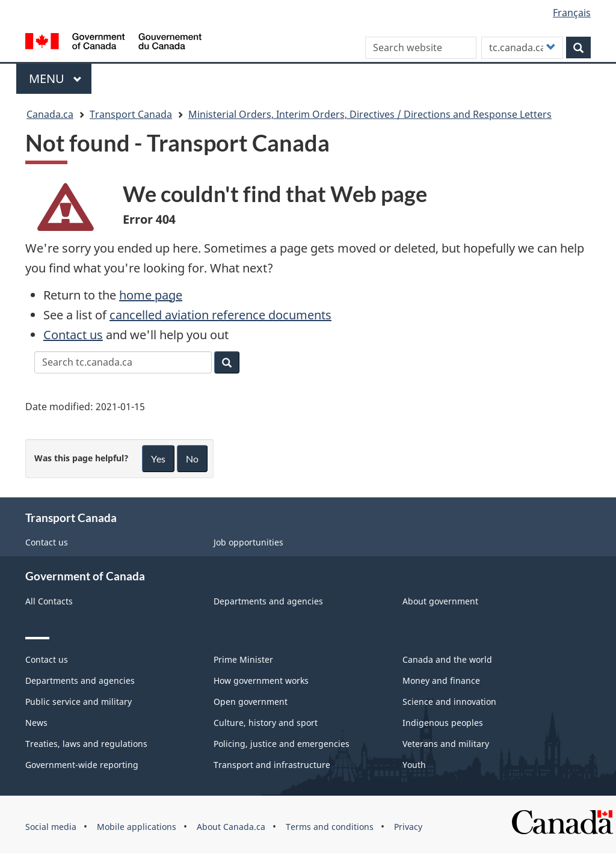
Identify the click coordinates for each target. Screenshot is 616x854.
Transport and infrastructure (272, 765)
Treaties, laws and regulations (86, 744)
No (192, 459)
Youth (414, 765)
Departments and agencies (268, 601)
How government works (261, 680)
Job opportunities (248, 542)
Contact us (73, 335)
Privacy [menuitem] (408, 827)
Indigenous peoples (443, 723)
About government (440, 601)
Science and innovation (449, 702)
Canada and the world (447, 659)
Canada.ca (50, 114)
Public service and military (79, 702)
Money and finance (441, 680)
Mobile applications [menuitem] (137, 827)
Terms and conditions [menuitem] (330, 827)
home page (151, 295)
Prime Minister (243, 659)
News (36, 723)
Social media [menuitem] (51, 827)
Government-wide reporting (82, 765)
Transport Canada (131, 114)
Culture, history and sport (266, 723)
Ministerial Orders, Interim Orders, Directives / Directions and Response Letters (370, 114)
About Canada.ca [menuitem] (231, 827)
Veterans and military (446, 744)
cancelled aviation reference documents (220, 315)
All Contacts (49, 601)
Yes (158, 459)
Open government (251, 702)
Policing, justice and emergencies (282, 744)
